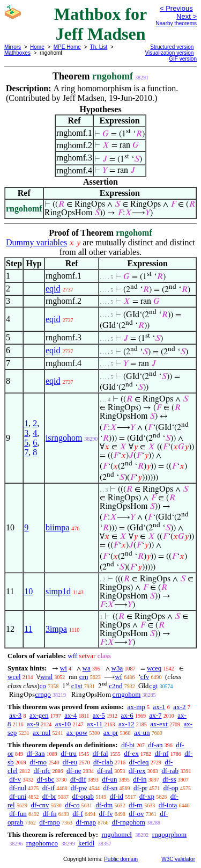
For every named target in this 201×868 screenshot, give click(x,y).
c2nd (116, 686)
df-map (86, 822)
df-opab (83, 796)
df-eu (70, 762)
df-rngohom (129, 822)
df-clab (103, 762)
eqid (53, 289)
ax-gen (39, 715)
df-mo (38, 762)
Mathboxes (17, 53)
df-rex (137, 771)
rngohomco (42, 843)
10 (28, 591)
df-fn (50, 814)
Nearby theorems (176, 23)
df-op (171, 788)
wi (64, 668)
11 (28, 629)
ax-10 (63, 724)
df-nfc (42, 771)
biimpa (57, 527)
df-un (109, 779)
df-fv (106, 814)
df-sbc (46, 779)
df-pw (79, 788)
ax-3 (15, 715)
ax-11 (95, 724)
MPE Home (67, 47)
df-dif (78, 779)
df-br (49, 796)
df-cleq (139, 762)
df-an (155, 745)
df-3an (36, 753)
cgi (153, 686)
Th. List (99, 47)
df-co (72, 805)
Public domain (121, 859)
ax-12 (126, 724)
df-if (49, 788)
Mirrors (13, 47)
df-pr (140, 788)
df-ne (74, 771)
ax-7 (155, 715)
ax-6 (127, 715)
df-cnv (40, 805)
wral (46, 677)
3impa (56, 629)
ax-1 (159, 707)
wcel (14, 677)
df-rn (136, 805)
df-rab (170, 771)
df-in (140, 779)
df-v (15, 779)
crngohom (127, 694)
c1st (77, 686)
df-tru (69, 753)
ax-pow (77, 732)
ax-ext (159, 724)
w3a (117, 668)
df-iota (168, 805)
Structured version (172, 47)
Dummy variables (36, 242)
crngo (43, 694)
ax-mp (136, 707)
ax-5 (99, 715)
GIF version (183, 59)
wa (87, 668)
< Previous (176, 8)
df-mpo (49, 822)
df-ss (169, 779)
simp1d (58, 591)
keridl (86, 843)
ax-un (142, 732)
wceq (154, 668)
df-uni (18, 796)
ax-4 (70, 715)
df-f (78, 814)
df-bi (128, 745)
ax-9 (33, 724)
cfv (145, 677)
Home (37, 47)
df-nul (18, 788)
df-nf (161, 753)
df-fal (100, 753)
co (43, 686)
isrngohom (64, 438)
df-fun (18, 814)
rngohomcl (116, 834)
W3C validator (178, 859)
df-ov (136, 814)
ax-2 (179, 707)
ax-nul (42, 732)
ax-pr (111, 732)
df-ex (131, 753)
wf (118, 677)
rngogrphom (169, 834)
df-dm (104, 805)
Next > (187, 16)
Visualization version (169, 53)
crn (84, 677)
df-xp (147, 796)
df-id (117, 796)
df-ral (105, 771)
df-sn (110, 788)
